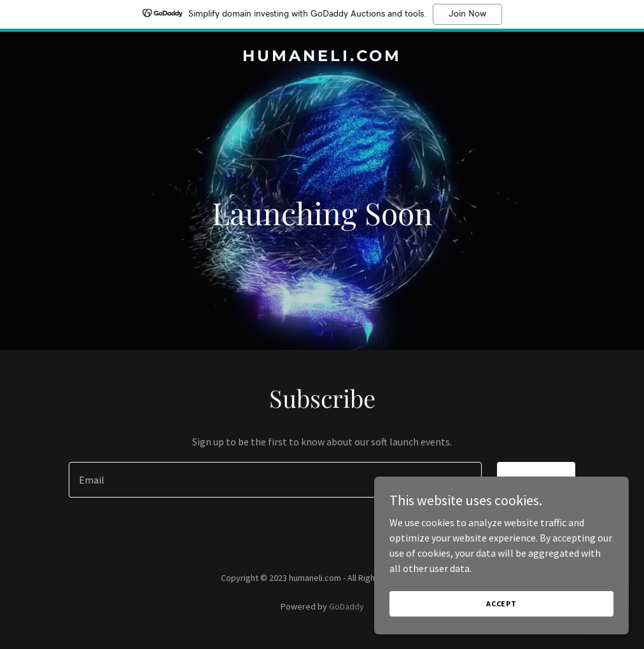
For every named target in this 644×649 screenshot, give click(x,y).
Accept (501, 604)
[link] (322, 57)
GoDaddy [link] (346, 606)
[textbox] (275, 480)
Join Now (467, 14)
